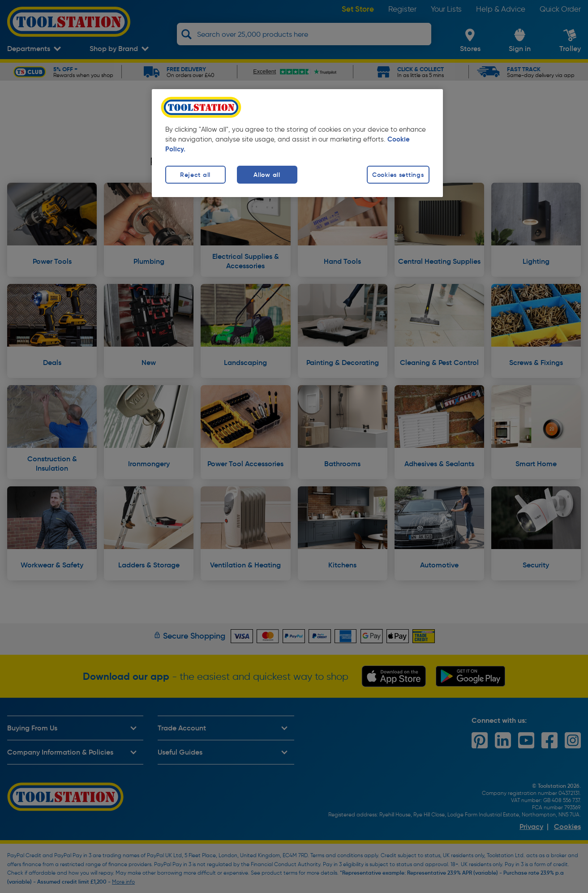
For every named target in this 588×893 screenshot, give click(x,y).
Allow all (267, 175)
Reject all (195, 175)
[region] (297, 143)
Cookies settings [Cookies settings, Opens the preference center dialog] (398, 175)
